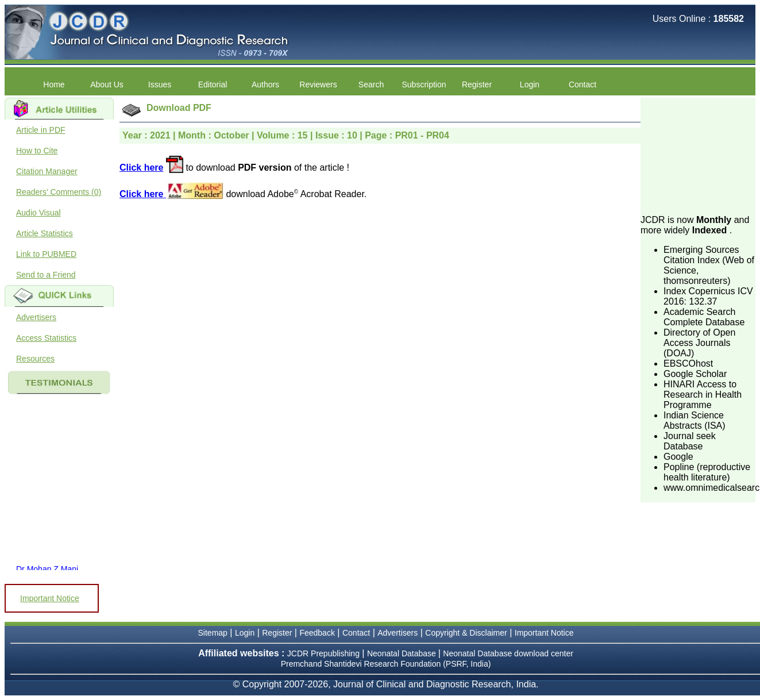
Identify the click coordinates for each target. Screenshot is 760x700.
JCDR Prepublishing (323, 653)
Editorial (213, 84)
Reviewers (318, 84)
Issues (160, 84)
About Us (107, 84)
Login (530, 84)
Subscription (424, 84)
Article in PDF (41, 130)
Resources (35, 359)
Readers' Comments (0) (59, 192)
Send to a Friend (46, 275)
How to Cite (37, 151)
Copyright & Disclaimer (466, 633)
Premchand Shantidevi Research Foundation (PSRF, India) (386, 664)
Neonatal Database (403, 653)
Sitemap (213, 633)
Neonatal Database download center (508, 653)
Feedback (317, 633)
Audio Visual (38, 213)
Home (54, 84)
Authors (265, 84)
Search (371, 84)
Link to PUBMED (46, 254)
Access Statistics (46, 338)
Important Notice (50, 598)
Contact (582, 84)
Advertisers (36, 317)
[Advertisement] (698, 155)
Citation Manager (47, 171)
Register (477, 84)
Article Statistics (45, 233)
